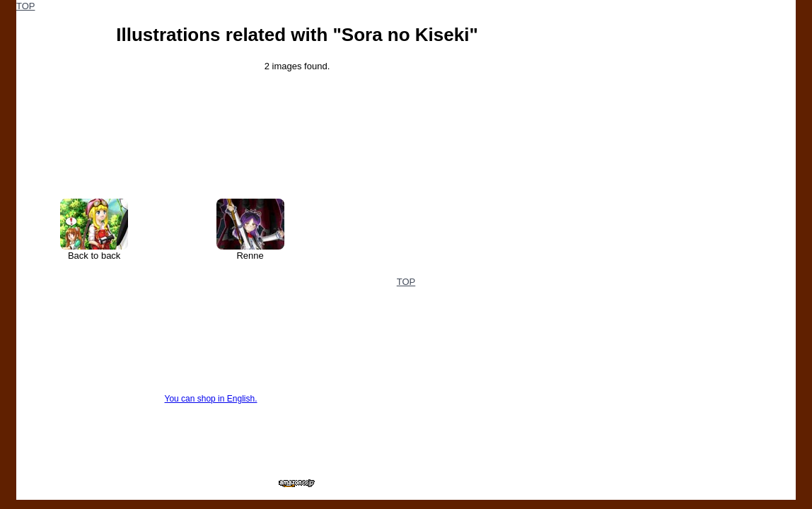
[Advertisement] (690, 88)
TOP (26, 6)
